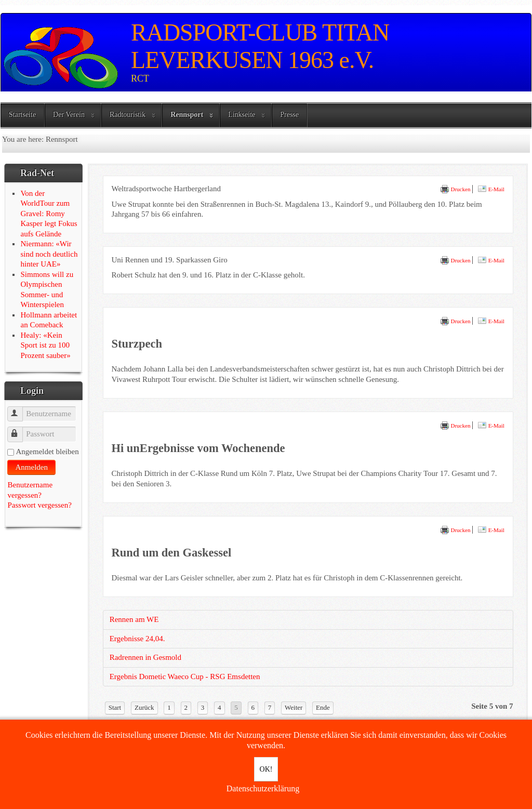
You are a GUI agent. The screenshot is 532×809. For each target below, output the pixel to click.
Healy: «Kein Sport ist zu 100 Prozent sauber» (45, 345)
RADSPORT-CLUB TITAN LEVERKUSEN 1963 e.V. (260, 46)
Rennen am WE (134, 619)
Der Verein (69, 115)
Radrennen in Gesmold (145, 657)
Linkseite (242, 115)
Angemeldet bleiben (47, 452)
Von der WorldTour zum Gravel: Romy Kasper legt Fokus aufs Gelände (49, 214)
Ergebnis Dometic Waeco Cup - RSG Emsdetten (185, 677)
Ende (323, 707)
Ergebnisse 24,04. (137, 639)
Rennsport (187, 115)
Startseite (22, 115)
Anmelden (31, 467)
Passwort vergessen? (39, 505)
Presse (289, 115)
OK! (266, 769)
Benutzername (20, 409)
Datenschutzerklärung (263, 788)
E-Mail (491, 189)
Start (115, 707)
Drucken (455, 189)
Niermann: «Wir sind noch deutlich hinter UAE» (49, 254)
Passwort (20, 429)
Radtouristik (128, 115)
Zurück (144, 707)
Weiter (294, 707)
